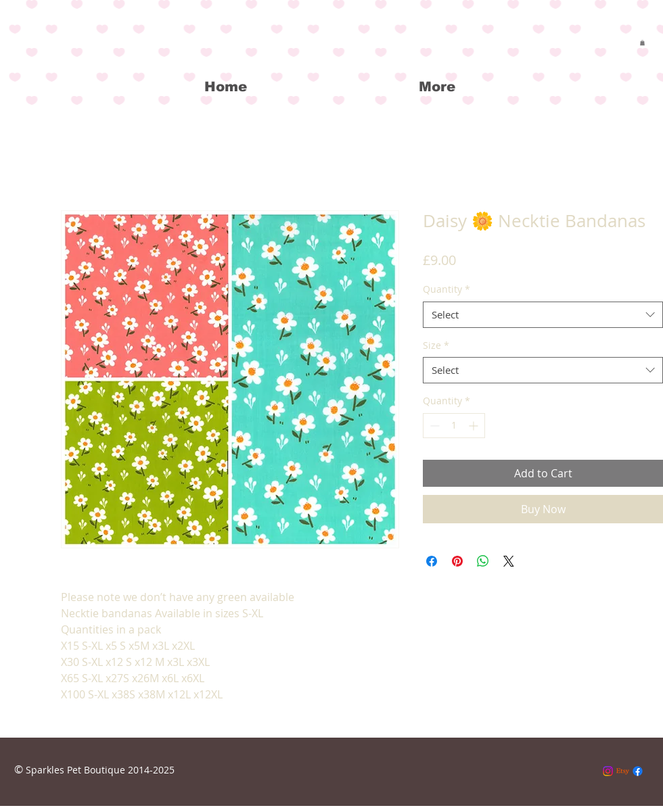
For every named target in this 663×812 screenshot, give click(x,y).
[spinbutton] (454, 426)
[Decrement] (433, 426)
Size (436, 345)
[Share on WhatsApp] (483, 561)
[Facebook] (638, 771)
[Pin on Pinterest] (457, 561)
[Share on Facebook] (432, 561)
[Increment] (475, 426)
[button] (642, 43)
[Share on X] (509, 561)
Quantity (447, 289)
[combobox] (543, 315)
